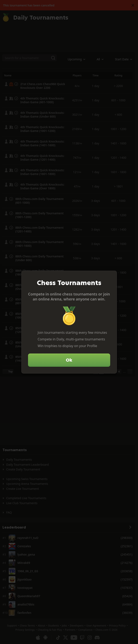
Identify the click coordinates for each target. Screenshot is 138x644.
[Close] (112, 276)
